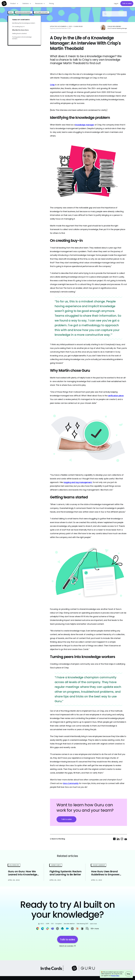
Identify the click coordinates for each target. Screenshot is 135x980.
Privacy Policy (115, 976)
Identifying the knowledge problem (24, 23)
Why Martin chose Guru (20, 30)
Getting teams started (19, 34)
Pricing (51, 4)
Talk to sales (127, 4)
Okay (128, 974)
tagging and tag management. (78, 482)
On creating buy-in (18, 27)
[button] (14, 4)
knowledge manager (85, 125)
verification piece (116, 396)
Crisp (52, 85)
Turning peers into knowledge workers (22, 38)
